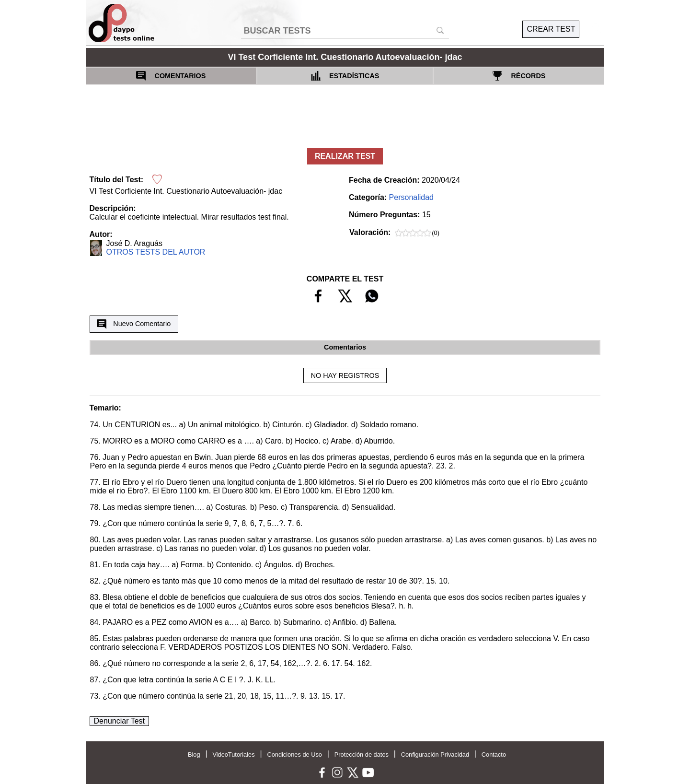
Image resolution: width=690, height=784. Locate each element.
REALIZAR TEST (345, 156)
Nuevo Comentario (134, 324)
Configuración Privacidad (435, 755)
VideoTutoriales (233, 755)
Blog (194, 755)
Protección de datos (362, 755)
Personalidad (411, 197)
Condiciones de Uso (294, 755)
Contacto (494, 755)
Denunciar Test (119, 721)
